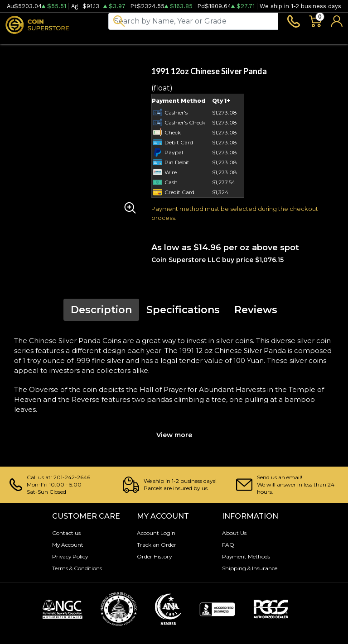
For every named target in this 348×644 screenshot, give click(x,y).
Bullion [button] (17, 40)
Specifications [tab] (183, 314)
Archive (177, 40)
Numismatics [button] (66, 40)
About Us (233, 533)
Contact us (65, 533)
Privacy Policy (69, 557)
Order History (152, 557)
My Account (67, 545)
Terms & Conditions (75, 568)
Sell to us (327, 40)
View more (174, 438)
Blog (212, 40)
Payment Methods (244, 557)
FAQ (227, 545)
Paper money (126, 40)
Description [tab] (101, 314)
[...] (193, 23)
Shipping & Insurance (248, 568)
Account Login (155, 533)
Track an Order (155, 545)
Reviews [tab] (256, 314)
